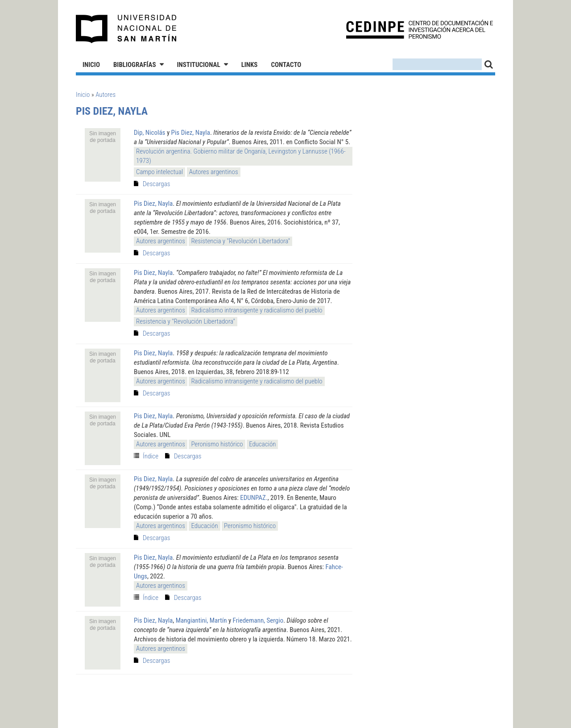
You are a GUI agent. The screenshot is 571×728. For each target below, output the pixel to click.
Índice (151, 456)
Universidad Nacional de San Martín (126, 29)
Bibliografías (135, 65)
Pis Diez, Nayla (191, 133)
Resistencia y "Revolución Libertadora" (240, 241)
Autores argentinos (214, 172)
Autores (106, 95)
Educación (262, 444)
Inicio (91, 65)
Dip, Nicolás (149, 133)
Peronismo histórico (217, 444)
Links (250, 65)
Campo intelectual (159, 172)
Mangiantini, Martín (201, 620)
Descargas (156, 184)
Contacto (286, 65)
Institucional (199, 65)
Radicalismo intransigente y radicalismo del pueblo (257, 310)
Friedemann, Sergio (258, 620)
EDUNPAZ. (254, 498)
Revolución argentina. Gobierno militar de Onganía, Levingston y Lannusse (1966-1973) (241, 156)
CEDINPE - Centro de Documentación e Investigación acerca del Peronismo (420, 29)
